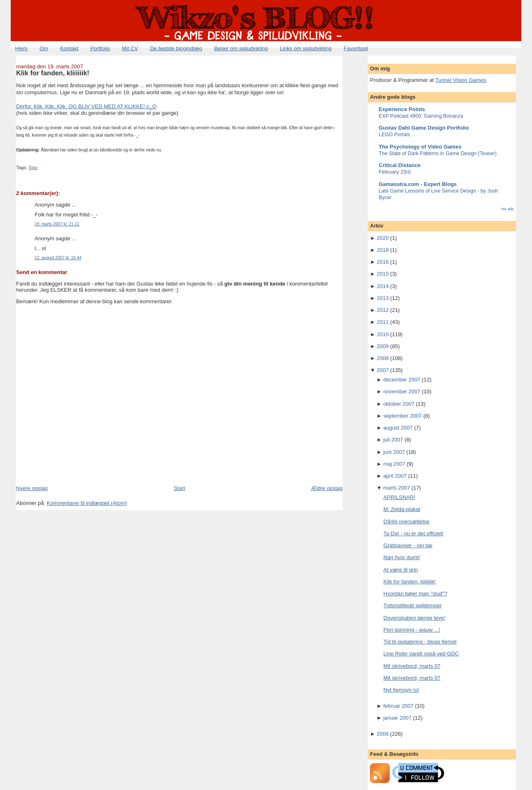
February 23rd (395, 172)
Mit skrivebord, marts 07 (412, 666)
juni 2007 (394, 452)
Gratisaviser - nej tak (408, 545)
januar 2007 (397, 718)
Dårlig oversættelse (407, 522)
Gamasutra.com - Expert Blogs (418, 184)
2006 (383, 734)
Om (44, 48)
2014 (383, 286)
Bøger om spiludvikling (241, 48)
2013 (383, 298)
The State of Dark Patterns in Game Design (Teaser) (438, 153)
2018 (383, 250)
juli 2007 (393, 440)
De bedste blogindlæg (176, 48)
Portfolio (100, 48)
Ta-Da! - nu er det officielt (413, 533)
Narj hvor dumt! (402, 557)
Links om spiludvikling (306, 48)
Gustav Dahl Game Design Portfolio (424, 128)
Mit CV (130, 48)
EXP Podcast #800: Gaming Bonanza (421, 116)
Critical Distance (400, 165)
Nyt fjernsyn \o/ (401, 690)
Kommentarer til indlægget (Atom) (87, 503)
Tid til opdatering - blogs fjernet (420, 642)
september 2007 (402, 416)
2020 (383, 238)
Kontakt (69, 48)
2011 (383, 322)
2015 (383, 274)
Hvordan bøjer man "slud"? (415, 594)
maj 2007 (394, 464)
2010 (383, 334)
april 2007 (395, 476)
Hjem (21, 48)
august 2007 (398, 428)
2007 (383, 370)
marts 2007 (397, 488)
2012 (383, 310)
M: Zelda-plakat (402, 509)
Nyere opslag (32, 488)
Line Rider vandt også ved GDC (421, 654)
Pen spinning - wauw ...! (412, 630)
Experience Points (402, 109)
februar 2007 (398, 706)
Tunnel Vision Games (461, 80)
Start (179, 488)
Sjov (33, 167)
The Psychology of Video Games (420, 147)
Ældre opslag (327, 488)
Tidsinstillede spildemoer (413, 605)
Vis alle (507, 209)
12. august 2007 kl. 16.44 (58, 258)
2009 (383, 346)
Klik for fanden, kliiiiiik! (53, 73)
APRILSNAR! (399, 497)
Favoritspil (356, 48)
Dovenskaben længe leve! (414, 618)
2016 (383, 262)
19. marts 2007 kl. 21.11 (57, 224)
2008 (383, 358)
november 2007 (402, 392)
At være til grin (401, 570)
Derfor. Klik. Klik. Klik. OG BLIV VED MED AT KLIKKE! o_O (86, 106)
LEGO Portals (394, 135)
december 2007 (402, 380)
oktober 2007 (399, 404)
